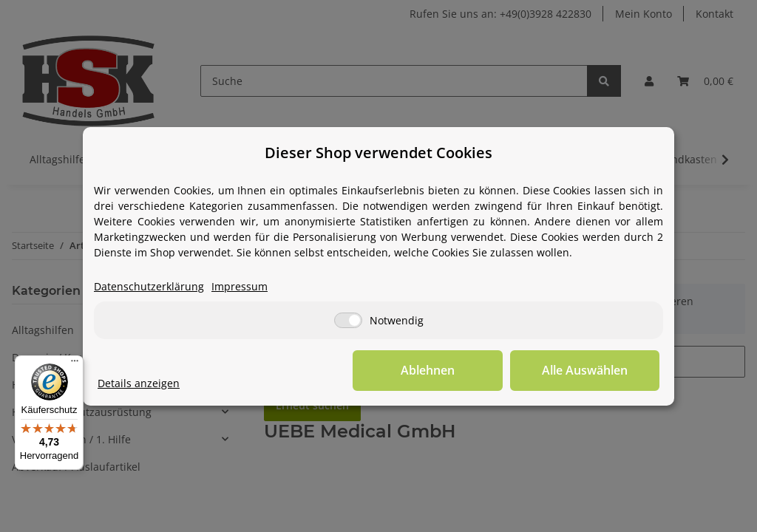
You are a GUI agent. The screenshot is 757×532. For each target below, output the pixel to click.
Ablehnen (431, 370)
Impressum (240, 286)
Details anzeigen (139, 383)
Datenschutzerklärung (149, 286)
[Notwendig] (348, 320)
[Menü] (75, 364)
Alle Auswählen (585, 370)
